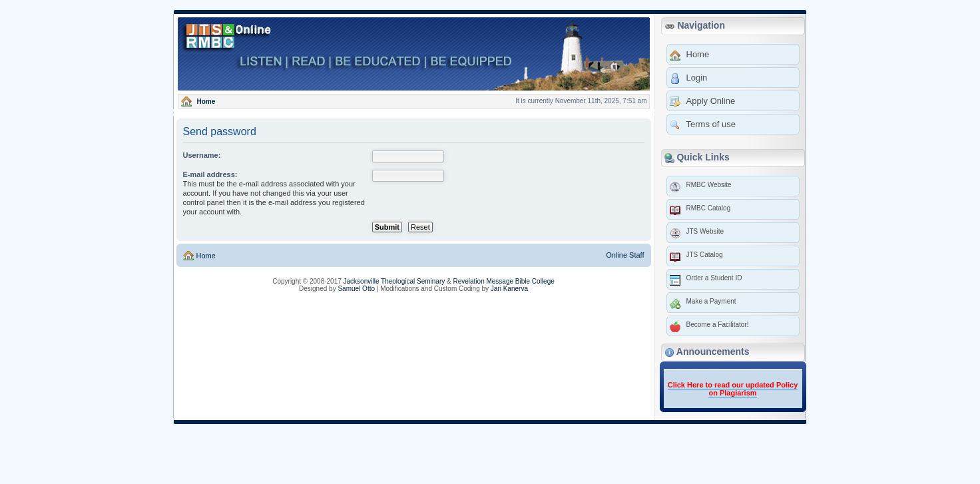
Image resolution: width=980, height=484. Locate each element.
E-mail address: (210, 174)
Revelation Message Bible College (503, 281)
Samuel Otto (356, 289)
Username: (202, 155)
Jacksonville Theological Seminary (394, 281)
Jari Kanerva (509, 289)
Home (205, 256)
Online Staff (625, 255)
